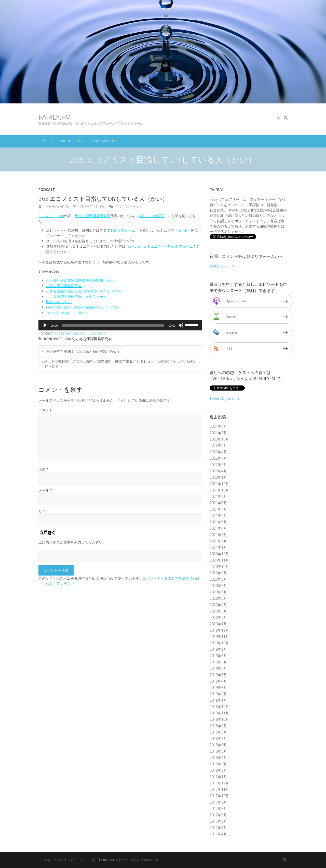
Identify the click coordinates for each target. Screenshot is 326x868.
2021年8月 (218, 503)
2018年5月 (218, 751)
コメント (46, 410)
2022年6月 (218, 465)
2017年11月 (219, 789)
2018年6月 (218, 745)
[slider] (113, 325)
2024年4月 (218, 426)
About (65, 141)
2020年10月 (219, 566)
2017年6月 (218, 821)
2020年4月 (218, 605)
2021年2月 (218, 541)
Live (81, 141)
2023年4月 (218, 452)
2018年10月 (219, 719)
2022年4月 (218, 471)
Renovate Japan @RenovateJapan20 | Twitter (83, 307)
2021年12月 (219, 484)
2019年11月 (219, 637)
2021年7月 (218, 509)
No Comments (129, 206)
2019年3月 (218, 687)
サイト (44, 511)
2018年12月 (219, 707)
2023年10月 (219, 439)
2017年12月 (219, 783)
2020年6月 (218, 592)
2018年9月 (218, 726)
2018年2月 (218, 770)
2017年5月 (218, 828)
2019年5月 (218, 675)
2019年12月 (219, 630)
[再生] (45, 325)
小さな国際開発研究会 (92, 216)
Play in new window (69, 333)
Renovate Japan (51, 216)
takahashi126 (57, 206)
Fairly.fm (55, 117)
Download (97, 333)
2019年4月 (218, 681)
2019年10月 (219, 643)
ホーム (47, 141)
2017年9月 (218, 802)
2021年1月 (218, 547)
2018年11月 (219, 713)
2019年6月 (218, 668)
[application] (120, 325)
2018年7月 (218, 738)
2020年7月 (218, 586)
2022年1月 (218, 477)
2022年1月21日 (92, 206)
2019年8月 (218, 656)
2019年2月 (218, 694)
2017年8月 (218, 809)
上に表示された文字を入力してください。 (72, 542)
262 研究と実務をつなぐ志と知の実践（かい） (81, 351)
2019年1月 (218, 700)
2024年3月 (218, 433)
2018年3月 (218, 764)
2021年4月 (218, 528)
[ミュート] (181, 325)
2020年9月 (218, 573)
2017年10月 (219, 796)
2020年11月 (219, 560)
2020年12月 (219, 554)
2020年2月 (218, 617)
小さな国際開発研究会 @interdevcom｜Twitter (84, 291)
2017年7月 (218, 815)
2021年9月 (218, 496)
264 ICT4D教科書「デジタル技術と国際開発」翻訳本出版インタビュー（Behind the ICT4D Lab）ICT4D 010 (119, 364)
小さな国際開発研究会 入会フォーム (76, 296)
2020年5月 (218, 598)
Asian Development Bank (67, 312)
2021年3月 (218, 535)
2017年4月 (218, 834)
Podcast (47, 189)
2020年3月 (218, 611)
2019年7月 (218, 662)
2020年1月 (218, 624)
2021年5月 (218, 522)
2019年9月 (218, 649)
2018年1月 (218, 777)
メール (45, 490)
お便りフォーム (123, 230)
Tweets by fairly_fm (225, 398)
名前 (43, 469)
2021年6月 (218, 516)
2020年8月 (218, 579)
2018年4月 (218, 758)
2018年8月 (218, 732)
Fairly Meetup (103, 141)
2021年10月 (219, 490)
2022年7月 (218, 458)
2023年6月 (218, 445)
